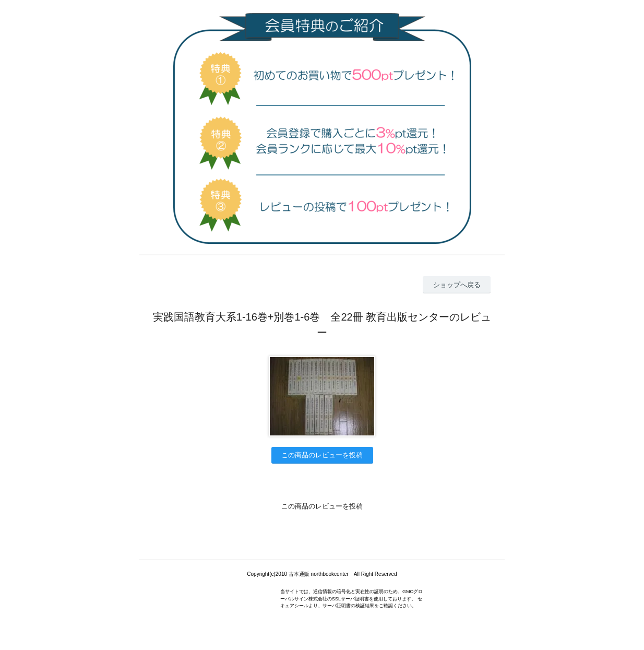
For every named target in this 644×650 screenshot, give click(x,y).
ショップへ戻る (457, 285)
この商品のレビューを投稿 (322, 455)
